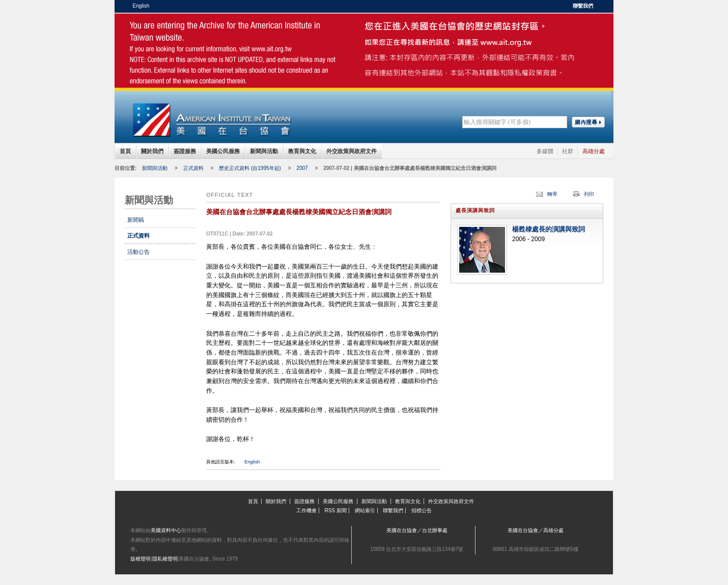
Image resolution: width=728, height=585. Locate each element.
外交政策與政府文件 (352, 151)
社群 (568, 151)
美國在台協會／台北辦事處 (417, 530)
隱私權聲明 (165, 559)
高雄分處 (594, 151)
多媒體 (545, 151)
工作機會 (306, 510)
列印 (589, 194)
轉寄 (552, 194)
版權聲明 (141, 559)
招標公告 (422, 510)
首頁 (125, 151)
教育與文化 (302, 151)
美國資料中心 (166, 530)
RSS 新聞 (336, 510)
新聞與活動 (264, 151)
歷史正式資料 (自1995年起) (250, 168)
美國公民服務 (223, 151)
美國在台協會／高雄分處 (536, 530)
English (141, 6)
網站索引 (365, 510)
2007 (302, 168)
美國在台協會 (211, 35)
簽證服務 (185, 151)
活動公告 (138, 252)
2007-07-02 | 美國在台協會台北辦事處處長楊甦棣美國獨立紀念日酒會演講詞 (410, 168)
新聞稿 (136, 220)
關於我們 (152, 151)
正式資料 (193, 168)
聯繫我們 (583, 6)
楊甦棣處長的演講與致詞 (549, 229)
